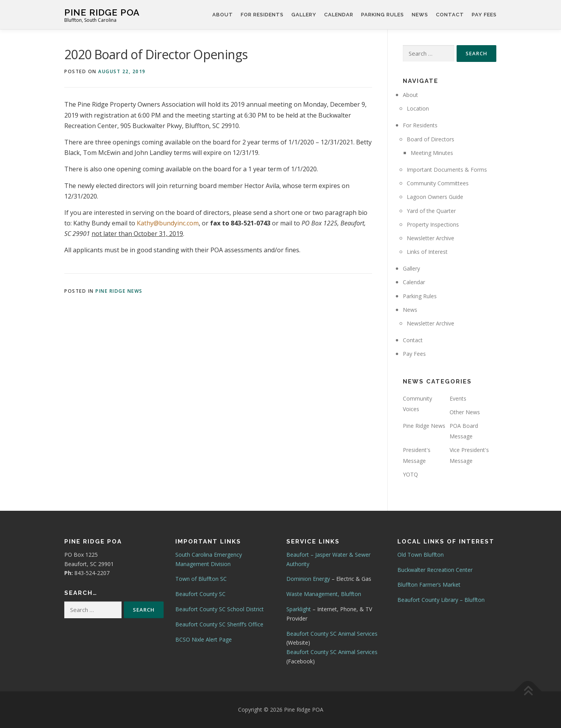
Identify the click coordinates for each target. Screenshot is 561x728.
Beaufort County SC (200, 594)
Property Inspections (433, 224)
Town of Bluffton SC (201, 579)
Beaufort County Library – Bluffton (441, 600)
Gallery (304, 15)
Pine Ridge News (119, 291)
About (223, 15)
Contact (450, 15)
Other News (465, 412)
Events (458, 398)
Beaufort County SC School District (220, 609)
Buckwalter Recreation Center (435, 570)
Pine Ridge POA (102, 12)
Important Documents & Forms (447, 170)
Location (418, 108)
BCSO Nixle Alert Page (204, 639)
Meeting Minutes (432, 153)
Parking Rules (383, 15)
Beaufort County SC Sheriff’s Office (219, 624)
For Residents (262, 15)
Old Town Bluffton (421, 555)
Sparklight (299, 609)
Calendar (339, 15)
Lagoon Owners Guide (435, 197)
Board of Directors (430, 139)
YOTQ (410, 474)
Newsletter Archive (430, 238)
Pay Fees (484, 15)
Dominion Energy (308, 579)
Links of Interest (427, 252)
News (420, 15)
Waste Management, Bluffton (324, 594)
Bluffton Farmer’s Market (429, 585)
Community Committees (438, 183)
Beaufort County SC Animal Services (332, 634)
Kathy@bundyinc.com (168, 223)
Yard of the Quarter (431, 211)
